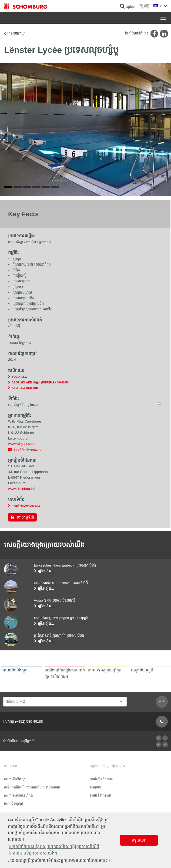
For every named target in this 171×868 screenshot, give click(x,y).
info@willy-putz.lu (28, 449)
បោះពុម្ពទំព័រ (26, 517)
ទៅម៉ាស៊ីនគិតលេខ (101, 779)
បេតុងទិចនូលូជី (14, 804)
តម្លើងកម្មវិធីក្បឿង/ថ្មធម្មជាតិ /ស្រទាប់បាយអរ (32, 787)
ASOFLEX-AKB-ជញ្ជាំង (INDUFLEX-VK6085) (40, 382)
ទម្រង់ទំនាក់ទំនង (100, 795)
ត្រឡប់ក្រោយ (16, 33)
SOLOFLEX (19, 377)
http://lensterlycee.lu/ (26, 506)
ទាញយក (95, 787)
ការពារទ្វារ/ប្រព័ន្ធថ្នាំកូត (19, 795)
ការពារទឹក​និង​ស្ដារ (15, 779)
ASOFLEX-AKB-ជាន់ (25, 388)
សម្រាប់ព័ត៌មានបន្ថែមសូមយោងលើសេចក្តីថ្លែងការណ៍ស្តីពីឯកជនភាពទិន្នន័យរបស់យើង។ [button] (54, 850)
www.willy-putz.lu (21, 444)
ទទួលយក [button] (139, 840)
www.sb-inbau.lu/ (21, 489)
